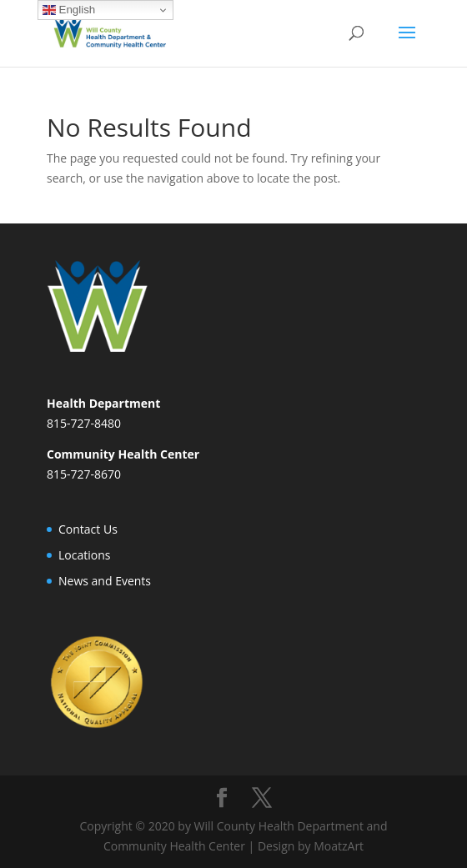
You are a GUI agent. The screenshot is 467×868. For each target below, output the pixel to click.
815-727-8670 (84, 474)
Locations (84, 555)
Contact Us (88, 529)
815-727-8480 (84, 423)
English (69, 10)
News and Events (105, 581)
